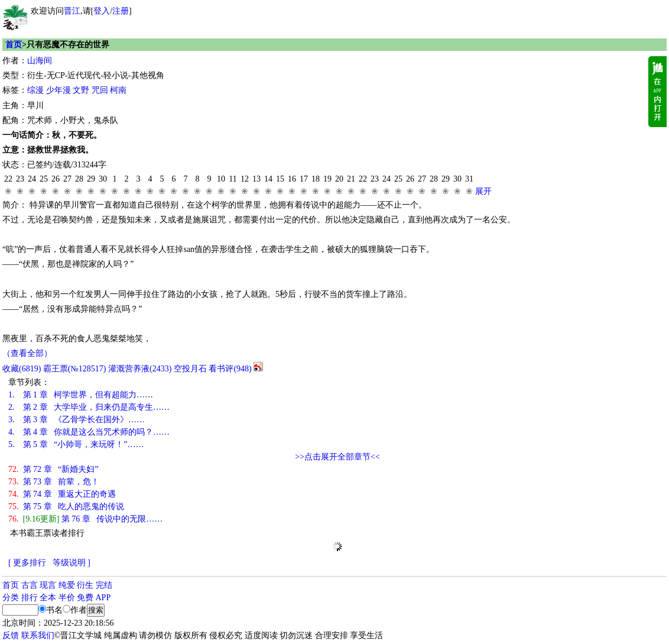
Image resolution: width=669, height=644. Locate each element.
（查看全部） (27, 353)
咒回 (100, 90)
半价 (67, 598)
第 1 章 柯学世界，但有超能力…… (81, 395)
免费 (85, 598)
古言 (30, 585)
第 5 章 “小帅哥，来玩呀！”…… (76, 444)
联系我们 (38, 635)
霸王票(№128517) (75, 369)
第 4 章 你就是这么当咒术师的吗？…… (89, 432)
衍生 (85, 585)
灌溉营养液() (140, 369)
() (22, 369)
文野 (81, 90)
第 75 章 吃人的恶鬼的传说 (66, 507)
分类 (11, 598)
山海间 (40, 61)
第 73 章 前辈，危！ (54, 482)
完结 (104, 585)
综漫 (35, 90)
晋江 (72, 11)
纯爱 (67, 585)
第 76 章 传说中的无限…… (85, 519)
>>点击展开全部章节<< (337, 457)
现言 (48, 585)
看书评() (230, 369)
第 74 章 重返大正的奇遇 (62, 494)
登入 (102, 11)
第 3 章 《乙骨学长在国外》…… (77, 420)
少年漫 (59, 90)
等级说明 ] (72, 563)
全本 (48, 598)
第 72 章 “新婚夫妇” (53, 469)
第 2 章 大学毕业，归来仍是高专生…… (89, 407)
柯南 (118, 90)
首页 (14, 45)
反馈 (11, 635)
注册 (121, 11)
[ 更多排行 (27, 563)
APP (103, 598)
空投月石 (190, 369)
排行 (30, 598)
